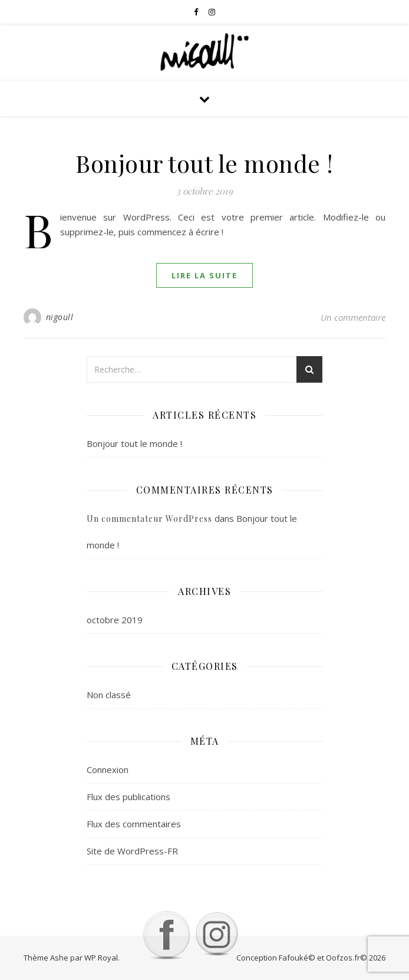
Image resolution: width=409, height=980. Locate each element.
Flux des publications (128, 797)
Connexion (108, 769)
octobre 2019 (115, 620)
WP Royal (101, 958)
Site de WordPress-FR (132, 851)
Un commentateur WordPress (149, 519)
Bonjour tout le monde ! (204, 163)
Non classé (109, 695)
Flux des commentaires (134, 824)
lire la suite (204, 275)
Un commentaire (353, 317)
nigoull (60, 317)
